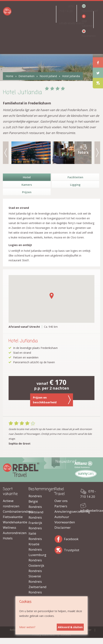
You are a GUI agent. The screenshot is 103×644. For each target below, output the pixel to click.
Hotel (27, 177)
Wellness (10, 527)
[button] (52, 296)
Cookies (66, 635)
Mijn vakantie (87, 23)
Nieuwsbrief (87, 11)
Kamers (27, 185)
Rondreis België (35, 499)
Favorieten (87, 36)
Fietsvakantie (13, 517)
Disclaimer (63, 527)
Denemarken (26, 76)
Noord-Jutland (48, 76)
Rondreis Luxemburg (37, 552)
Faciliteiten (75, 177)
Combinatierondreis (13, 511)
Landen (38, 14)
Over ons (61, 501)
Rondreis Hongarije (36, 595)
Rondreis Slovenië (35, 573)
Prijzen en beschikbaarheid (52, 400)
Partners (61, 506)
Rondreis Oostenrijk (36, 563)
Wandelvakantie (13, 522)
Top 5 (40, 41)
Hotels (8, 538)
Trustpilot (59, 549)
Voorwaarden (64, 522)
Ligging (75, 185)
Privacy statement (44, 635)
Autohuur (62, 517)
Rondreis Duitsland (36, 509)
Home (10, 76)
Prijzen (27, 192)
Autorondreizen (13, 533)
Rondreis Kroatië (35, 541)
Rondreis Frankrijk (35, 520)
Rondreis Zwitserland (38, 584)
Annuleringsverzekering (64, 511)
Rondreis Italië (35, 531)
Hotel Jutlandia (71, 76)
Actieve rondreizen (11, 503)
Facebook (59, 538)
